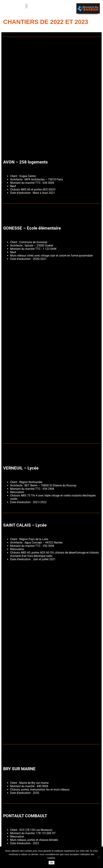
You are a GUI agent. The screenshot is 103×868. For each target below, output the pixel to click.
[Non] (99, 857)
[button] (26, 6)
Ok (51, 863)
